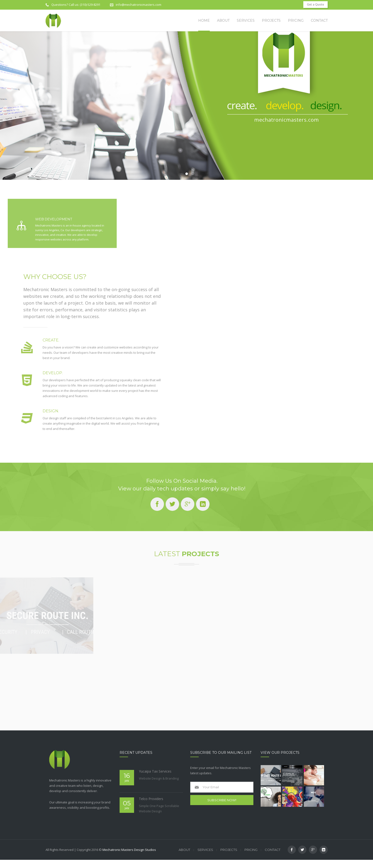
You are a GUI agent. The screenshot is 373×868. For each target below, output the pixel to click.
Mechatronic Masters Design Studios (129, 858)
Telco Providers (151, 807)
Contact (273, 858)
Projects (229, 858)
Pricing (251, 858)
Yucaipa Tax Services (155, 779)
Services (205, 858)
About (184, 858)
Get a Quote (315, 4)
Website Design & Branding (159, 787)
